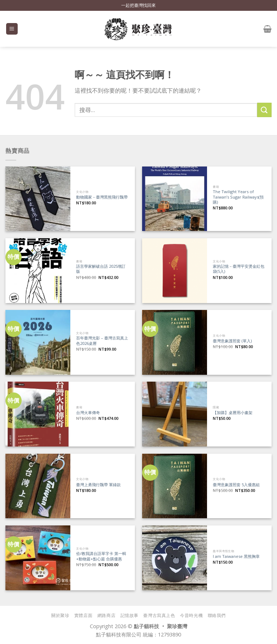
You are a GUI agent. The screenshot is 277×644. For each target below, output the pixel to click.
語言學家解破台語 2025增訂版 (101, 269)
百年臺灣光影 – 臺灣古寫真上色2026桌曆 (102, 341)
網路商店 (106, 615)
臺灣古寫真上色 (159, 615)
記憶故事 (129, 615)
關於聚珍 (60, 615)
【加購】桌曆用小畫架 (233, 413)
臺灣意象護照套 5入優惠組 (236, 485)
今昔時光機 (191, 615)
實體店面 (83, 615)
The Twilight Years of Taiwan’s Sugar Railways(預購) (238, 197)
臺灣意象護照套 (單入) (232, 341)
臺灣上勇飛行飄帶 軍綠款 (98, 485)
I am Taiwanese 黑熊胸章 (236, 556)
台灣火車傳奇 (88, 413)
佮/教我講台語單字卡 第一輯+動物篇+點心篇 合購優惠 (101, 556)
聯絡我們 (217, 615)
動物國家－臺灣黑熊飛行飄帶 (102, 197)
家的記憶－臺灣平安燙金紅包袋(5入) (239, 269)
